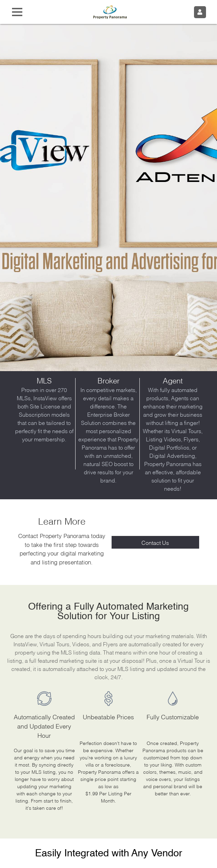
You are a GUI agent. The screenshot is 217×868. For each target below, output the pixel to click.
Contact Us (155, 542)
